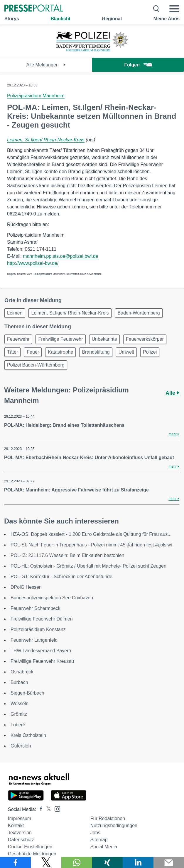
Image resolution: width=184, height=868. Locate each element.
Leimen (15, 313)
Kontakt (16, 826)
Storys (12, 19)
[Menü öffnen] (174, 9)
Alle (172, 393)
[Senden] (169, 862)
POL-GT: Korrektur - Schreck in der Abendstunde (61, 577)
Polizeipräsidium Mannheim (36, 96)
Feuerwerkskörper (145, 339)
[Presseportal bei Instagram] (56, 808)
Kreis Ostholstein (28, 735)
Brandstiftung (96, 352)
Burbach (19, 682)
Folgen (138, 65)
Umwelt (126, 352)
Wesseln (20, 704)
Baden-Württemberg (139, 313)
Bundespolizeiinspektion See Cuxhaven (52, 598)
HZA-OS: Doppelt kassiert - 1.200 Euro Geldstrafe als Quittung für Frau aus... (91, 534)
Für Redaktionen (108, 818)
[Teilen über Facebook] (15, 862)
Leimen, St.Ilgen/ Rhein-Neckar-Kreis (46, 140)
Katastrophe (60, 352)
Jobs (95, 833)
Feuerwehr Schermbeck (36, 608)
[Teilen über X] (46, 862)
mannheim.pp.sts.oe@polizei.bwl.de (60, 256)
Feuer (33, 352)
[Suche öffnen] (157, 9)
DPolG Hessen (26, 587)
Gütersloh (21, 746)
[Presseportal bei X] (47, 809)
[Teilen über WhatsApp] (77, 862)
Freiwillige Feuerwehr (60, 339)
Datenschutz (21, 840)
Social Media (104, 847)
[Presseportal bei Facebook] (39, 809)
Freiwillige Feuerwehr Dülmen (42, 619)
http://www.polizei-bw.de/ (33, 263)
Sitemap (99, 840)
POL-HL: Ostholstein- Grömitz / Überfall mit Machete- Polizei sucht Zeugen (88, 566)
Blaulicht (60, 19)
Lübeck (18, 725)
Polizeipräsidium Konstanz (38, 629)
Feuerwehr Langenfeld (34, 640)
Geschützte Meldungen (32, 854)
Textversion (20, 833)
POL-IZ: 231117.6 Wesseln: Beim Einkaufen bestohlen (67, 555)
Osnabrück (22, 672)
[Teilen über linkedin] (138, 862)
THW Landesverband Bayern (41, 651)
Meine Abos (167, 19)
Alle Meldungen (46, 65)
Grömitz (19, 714)
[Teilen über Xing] (108, 862)
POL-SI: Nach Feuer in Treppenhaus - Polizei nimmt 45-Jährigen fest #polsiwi (91, 545)
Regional (112, 19)
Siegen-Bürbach (27, 693)
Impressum (20, 818)
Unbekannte (104, 339)
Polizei (150, 352)
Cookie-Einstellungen (30, 847)
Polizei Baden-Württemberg (36, 365)
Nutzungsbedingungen (114, 826)
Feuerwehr (18, 339)
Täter (12, 352)
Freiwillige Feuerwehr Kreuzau (42, 661)
